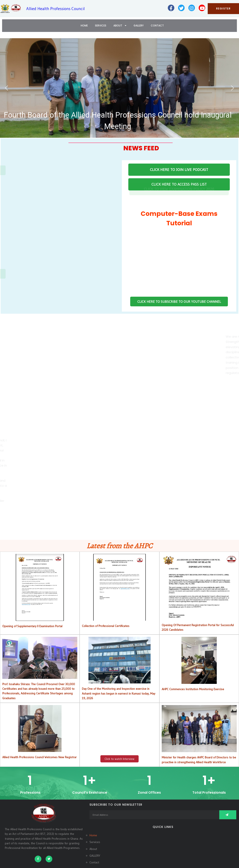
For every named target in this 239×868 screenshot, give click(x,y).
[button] (119, 88)
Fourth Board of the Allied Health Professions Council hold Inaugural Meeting (118, 121)
